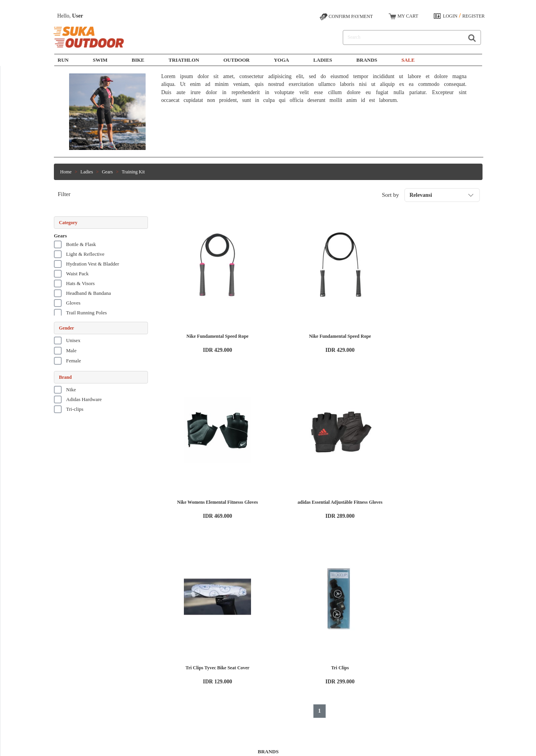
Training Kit (133, 172)
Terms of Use (121, 679)
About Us (118, 665)
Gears (107, 172)
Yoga (281, 60)
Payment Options (245, 672)
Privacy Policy (122, 686)
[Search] (402, 37)
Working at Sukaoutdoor (132, 672)
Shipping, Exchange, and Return (259, 679)
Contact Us (239, 686)
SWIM (100, 60)
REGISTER (473, 16)
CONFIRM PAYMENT (346, 17)
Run (63, 60)
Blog (113, 693)
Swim (179, 672)
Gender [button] (67, 328)
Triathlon (184, 60)
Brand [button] (65, 377)
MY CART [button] (403, 16)
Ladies (322, 60)
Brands (367, 60)
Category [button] (68, 223)
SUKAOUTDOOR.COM (304, 746)
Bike (138, 60)
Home (66, 172)
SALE (408, 60)
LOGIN (450, 16)
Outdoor (236, 60)
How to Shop (241, 665)
